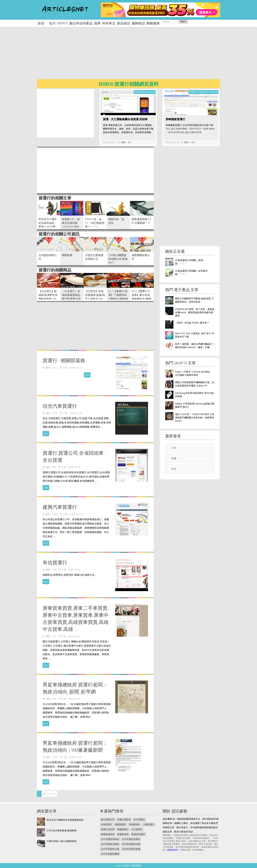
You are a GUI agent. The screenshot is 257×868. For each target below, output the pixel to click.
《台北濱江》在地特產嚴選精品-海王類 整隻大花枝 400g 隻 (71, 297)
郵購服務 (153, 23)
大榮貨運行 (149, 824)
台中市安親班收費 (131, 849)
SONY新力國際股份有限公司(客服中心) (118, 259)
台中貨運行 (139, 819)
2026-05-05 (76, 514)
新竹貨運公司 (108, 819)
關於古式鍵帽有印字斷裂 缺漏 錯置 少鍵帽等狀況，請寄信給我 (194, 300)
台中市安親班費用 (110, 854)
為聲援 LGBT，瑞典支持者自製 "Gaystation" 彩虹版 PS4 (71, 225)
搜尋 (183, 22)
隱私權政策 (136, 865)
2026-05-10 (76, 757)
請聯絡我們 (172, 850)
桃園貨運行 (121, 824)
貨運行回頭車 (108, 829)
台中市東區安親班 (131, 839)
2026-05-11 (76, 368)
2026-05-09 (76, 413)
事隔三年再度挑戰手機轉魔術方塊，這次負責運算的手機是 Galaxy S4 (195, 384)
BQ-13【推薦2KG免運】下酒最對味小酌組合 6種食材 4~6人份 (118, 297)
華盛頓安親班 (138, 834)
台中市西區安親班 (110, 844)
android (63, 23)
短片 (52, 23)
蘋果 (97, 23)
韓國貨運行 (123, 829)
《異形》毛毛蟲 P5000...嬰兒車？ (192, 323)
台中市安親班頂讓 (131, 844)
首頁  (43, 23)
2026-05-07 (111, 142)
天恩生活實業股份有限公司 (94, 257)
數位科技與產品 (81, 23)
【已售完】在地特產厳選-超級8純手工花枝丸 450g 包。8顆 (95, 297)
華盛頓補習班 (108, 834)
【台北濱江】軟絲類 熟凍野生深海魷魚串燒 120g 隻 (48, 297)
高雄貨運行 (135, 824)
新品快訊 (124, 23)
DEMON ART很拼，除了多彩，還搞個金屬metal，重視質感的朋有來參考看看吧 (195, 312)
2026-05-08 (74, 467)
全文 (87, 375)
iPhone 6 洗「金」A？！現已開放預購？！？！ (95, 223)
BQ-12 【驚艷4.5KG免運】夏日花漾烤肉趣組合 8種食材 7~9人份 (142, 297)
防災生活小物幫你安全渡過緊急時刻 (65, 820)
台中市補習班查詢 (110, 839)
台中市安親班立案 (110, 849)
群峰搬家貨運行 (175, 119)
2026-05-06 (74, 570)
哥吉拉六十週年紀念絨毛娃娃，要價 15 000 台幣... (48, 223)
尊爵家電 (67, 255)
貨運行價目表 (124, 819)
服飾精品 (138, 23)
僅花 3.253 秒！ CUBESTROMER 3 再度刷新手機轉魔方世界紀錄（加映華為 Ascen (195, 417)
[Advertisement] (135, 56)
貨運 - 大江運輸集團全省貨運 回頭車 (125, 119)
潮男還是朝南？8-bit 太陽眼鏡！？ (142, 221)
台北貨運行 (137, 829)
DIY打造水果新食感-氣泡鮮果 (62, 830)
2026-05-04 (174, 142)
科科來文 (109, 23)
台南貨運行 (107, 824)
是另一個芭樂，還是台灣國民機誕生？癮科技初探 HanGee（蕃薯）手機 (195, 346)
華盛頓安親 (123, 834)
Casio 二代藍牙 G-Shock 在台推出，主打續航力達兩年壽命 (194, 373)
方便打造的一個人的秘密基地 (62, 841)
